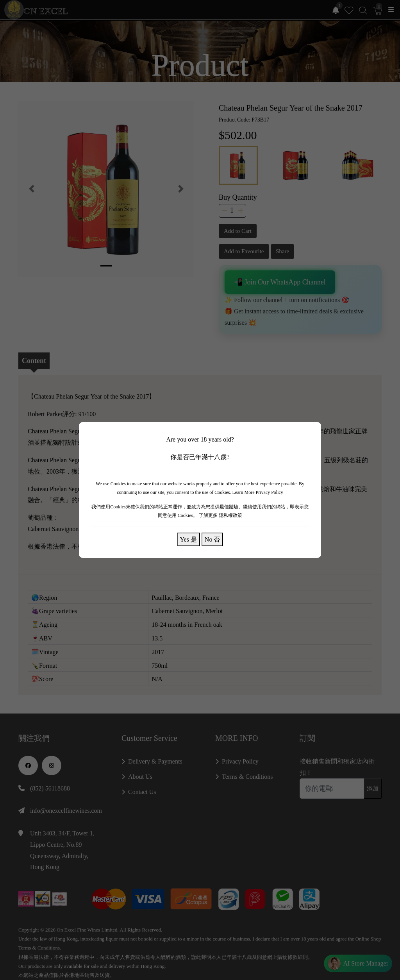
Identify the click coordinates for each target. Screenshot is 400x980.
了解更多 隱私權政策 (221, 515)
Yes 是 (188, 539)
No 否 (212, 539)
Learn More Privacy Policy (258, 492)
